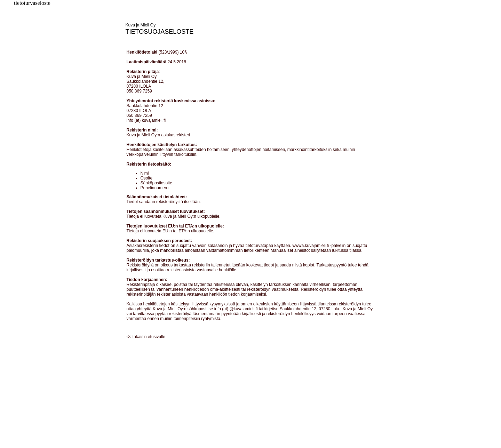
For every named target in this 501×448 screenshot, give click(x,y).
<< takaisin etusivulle (146, 337)
